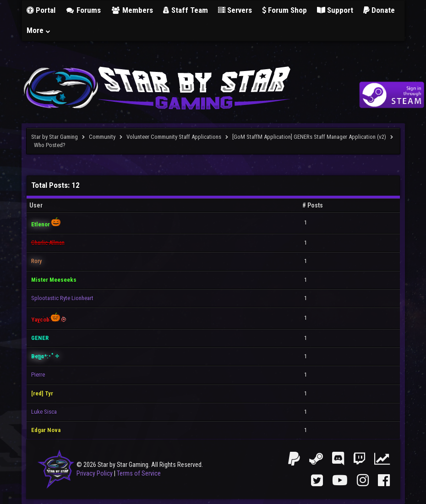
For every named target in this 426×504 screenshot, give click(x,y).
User (36, 205)
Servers (235, 10)
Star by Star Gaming (55, 137)
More (39, 30)
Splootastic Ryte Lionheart (62, 298)
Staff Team (186, 10)
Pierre (38, 375)
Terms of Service (139, 473)
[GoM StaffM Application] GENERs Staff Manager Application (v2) (309, 137)
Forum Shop (284, 10)
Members (132, 10)
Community (102, 137)
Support (335, 10)
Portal (41, 10)
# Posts (313, 205)
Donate (379, 10)
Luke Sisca (44, 412)
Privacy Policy (95, 473)
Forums (83, 10)
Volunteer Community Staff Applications (174, 137)
